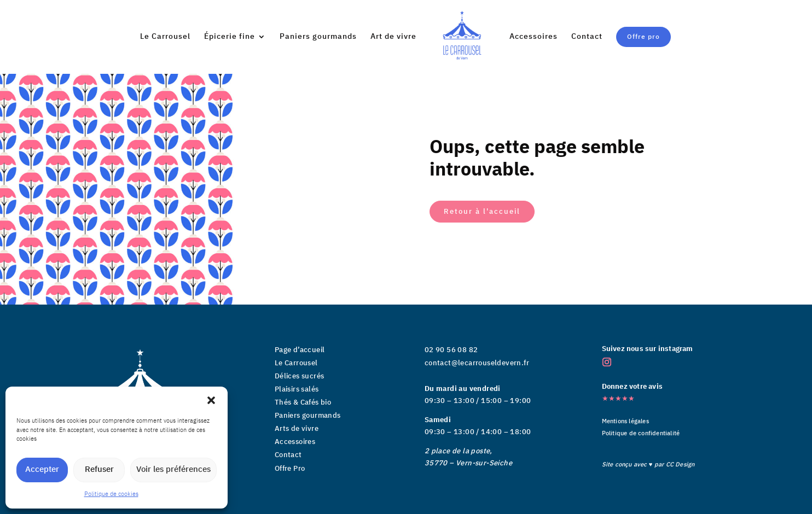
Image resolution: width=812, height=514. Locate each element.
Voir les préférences (173, 469)
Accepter (42, 469)
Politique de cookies (111, 494)
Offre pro (640, 36)
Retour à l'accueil (482, 211)
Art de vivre (469, 37)
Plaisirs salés (297, 389)
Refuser (99, 469)
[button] (211, 400)
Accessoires (530, 37)
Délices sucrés (300, 376)
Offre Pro (290, 469)
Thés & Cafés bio (303, 402)
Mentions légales (625, 422)
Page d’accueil (300, 350)
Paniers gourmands (321, 37)
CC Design (680, 465)
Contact (584, 37)
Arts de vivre (297, 429)
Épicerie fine (233, 37)
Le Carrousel (169, 37)
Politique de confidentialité (641, 434)
